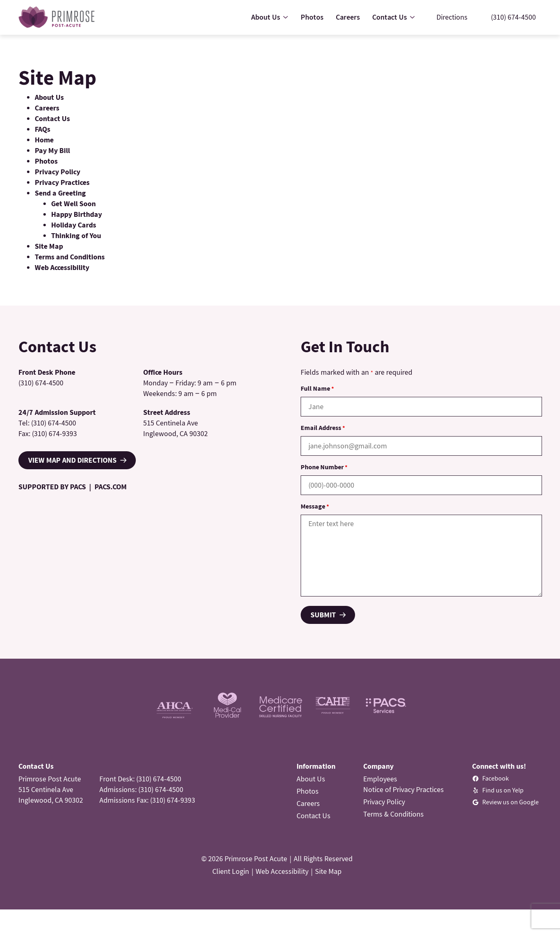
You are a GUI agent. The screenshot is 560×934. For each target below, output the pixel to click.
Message (315, 506)
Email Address (323, 428)
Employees (380, 779)
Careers (47, 108)
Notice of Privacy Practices (404, 789)
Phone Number (324, 467)
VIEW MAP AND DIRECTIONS (72, 460)
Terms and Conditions (70, 257)
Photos (46, 161)
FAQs (43, 129)
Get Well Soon (73, 204)
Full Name (317, 388)
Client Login (231, 871)
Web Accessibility (62, 267)
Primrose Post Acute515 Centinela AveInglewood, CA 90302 (51, 789)
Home (44, 140)
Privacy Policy (57, 172)
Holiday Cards (74, 225)
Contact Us (52, 118)
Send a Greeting (60, 193)
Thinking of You (76, 235)
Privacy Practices (62, 182)
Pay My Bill (52, 150)
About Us (49, 97)
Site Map (49, 246)
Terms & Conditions (394, 814)
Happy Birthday (76, 214)
